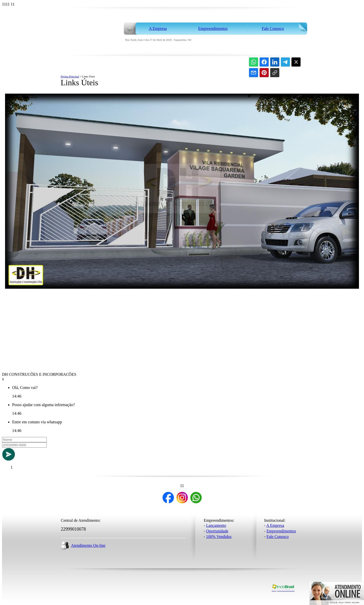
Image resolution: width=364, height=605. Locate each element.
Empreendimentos (281, 531)
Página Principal (70, 76)
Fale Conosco (278, 537)
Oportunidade (217, 531)
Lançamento (216, 525)
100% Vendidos (219, 537)
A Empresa (275, 525)
